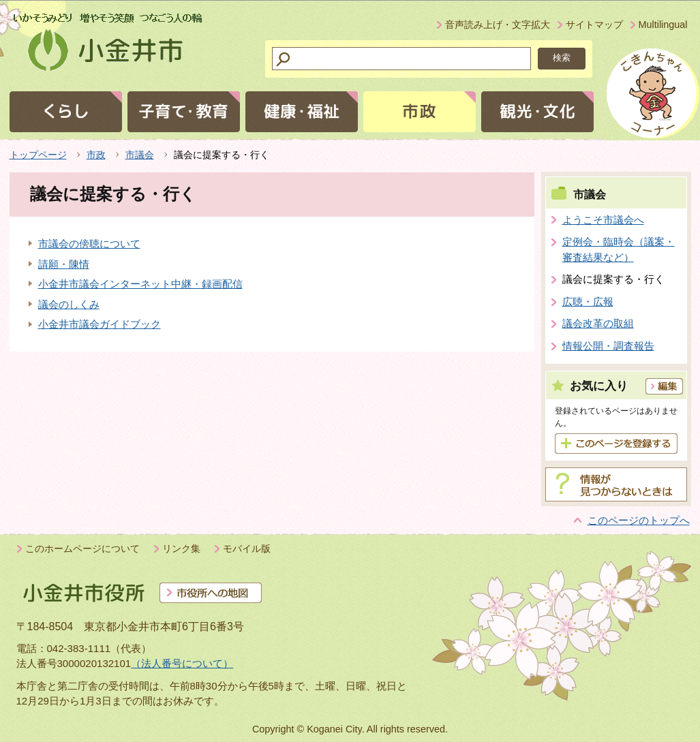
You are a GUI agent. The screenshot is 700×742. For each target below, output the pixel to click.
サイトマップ (594, 25)
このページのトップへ (639, 520)
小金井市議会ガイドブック (100, 324)
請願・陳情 (64, 264)
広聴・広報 (588, 302)
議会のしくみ (69, 304)
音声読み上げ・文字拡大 (498, 25)
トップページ (38, 155)
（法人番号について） (182, 663)
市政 (96, 155)
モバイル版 (247, 548)
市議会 (140, 155)
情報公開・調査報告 (608, 346)
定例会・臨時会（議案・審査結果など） (619, 249)
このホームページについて (82, 548)
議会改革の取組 (598, 323)
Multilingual (663, 25)
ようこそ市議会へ (603, 220)
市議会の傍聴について (89, 244)
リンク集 (181, 548)
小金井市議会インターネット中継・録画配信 (140, 284)
